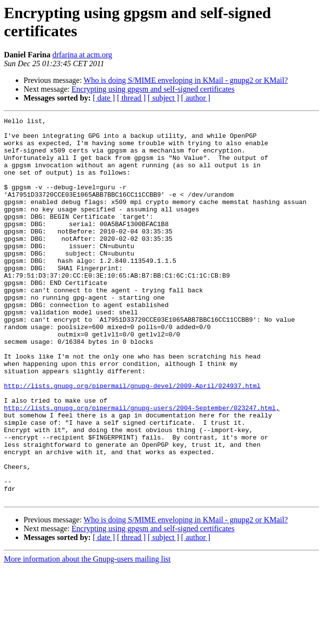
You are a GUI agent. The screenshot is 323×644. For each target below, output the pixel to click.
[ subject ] (163, 98)
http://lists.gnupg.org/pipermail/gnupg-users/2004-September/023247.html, (142, 466)
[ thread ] (131, 98)
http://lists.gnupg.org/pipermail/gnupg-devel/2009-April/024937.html (132, 440)
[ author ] (196, 98)
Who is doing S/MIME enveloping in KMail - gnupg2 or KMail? (186, 80)
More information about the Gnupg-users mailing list (87, 635)
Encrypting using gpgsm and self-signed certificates (153, 89)
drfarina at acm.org (82, 55)
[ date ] (104, 98)
